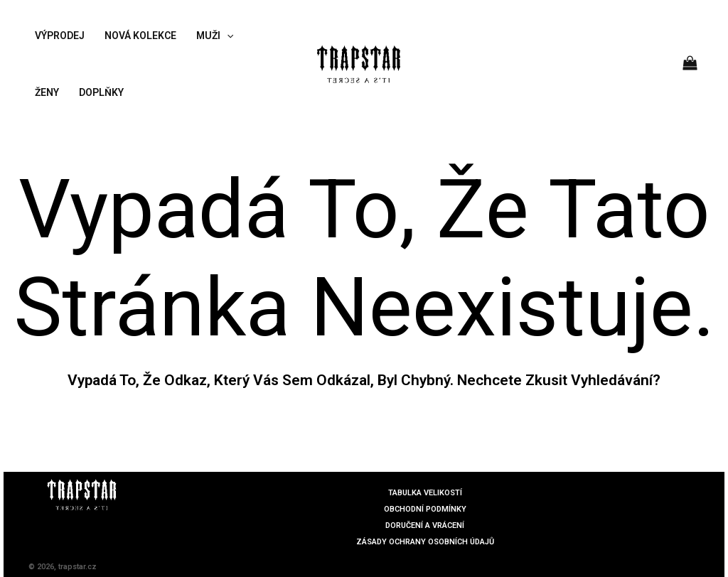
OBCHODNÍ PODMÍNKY (425, 509)
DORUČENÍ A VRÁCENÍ (425, 525)
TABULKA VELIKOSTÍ (425, 493)
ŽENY (47, 92)
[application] (227, 36)
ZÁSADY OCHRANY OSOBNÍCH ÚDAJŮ (425, 542)
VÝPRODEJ (60, 36)
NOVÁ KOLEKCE (140, 36)
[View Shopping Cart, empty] (690, 64)
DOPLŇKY (101, 92)
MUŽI (215, 36)
